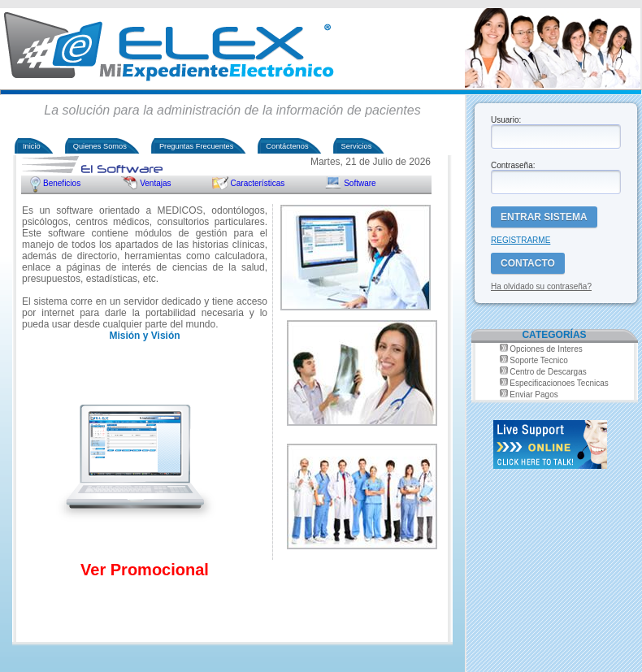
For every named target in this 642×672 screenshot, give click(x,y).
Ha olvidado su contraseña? (541, 286)
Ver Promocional (145, 570)
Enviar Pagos (534, 395)
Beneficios (62, 183)
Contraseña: (513, 165)
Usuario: (506, 120)
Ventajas (155, 183)
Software (360, 183)
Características (258, 183)
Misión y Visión (144, 336)
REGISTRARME (521, 240)
